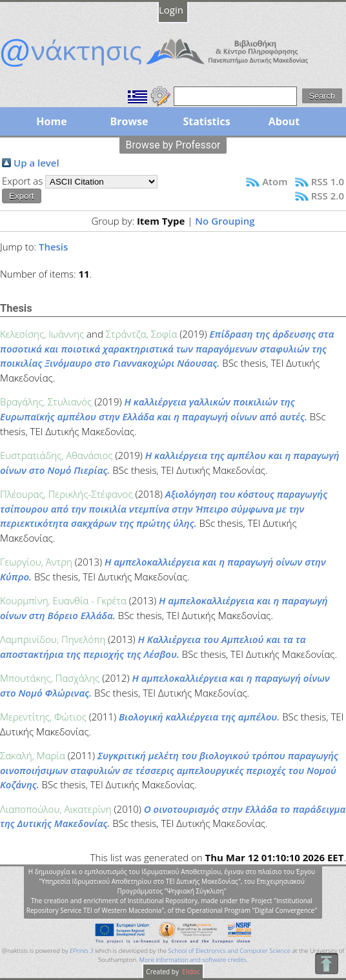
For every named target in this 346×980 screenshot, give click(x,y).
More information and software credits (193, 960)
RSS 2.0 (328, 196)
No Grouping (225, 221)
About (284, 121)
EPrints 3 (82, 951)
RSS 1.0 (328, 181)
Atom (275, 181)
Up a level (36, 163)
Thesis (53, 247)
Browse (129, 121)
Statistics (206, 121)
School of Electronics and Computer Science (229, 951)
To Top (326, 964)
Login (171, 10)
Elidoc (190, 972)
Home (51, 121)
